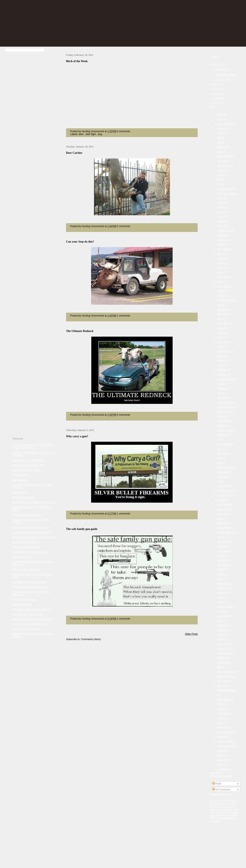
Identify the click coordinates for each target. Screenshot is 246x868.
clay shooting (225, 491)
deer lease (223, 509)
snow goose (224, 700)
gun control (224, 342)
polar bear (223, 644)
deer (81, 134)
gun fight (222, 560)
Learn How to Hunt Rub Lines (28, 465)
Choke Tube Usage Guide (26, 470)
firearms (222, 333)
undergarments (226, 746)
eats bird (222, 523)
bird (220, 282)
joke (220, 198)
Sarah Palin (224, 421)
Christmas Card (226, 407)
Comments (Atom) (91, 639)
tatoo (220, 723)
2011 (216, 85)
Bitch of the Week (77, 61)
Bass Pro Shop (226, 402)
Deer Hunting (20, 480)
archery (222, 170)
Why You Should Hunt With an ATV (31, 624)
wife (220, 254)
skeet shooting (226, 676)
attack (221, 175)
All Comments (221, 790)
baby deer (223, 277)
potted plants (225, 653)
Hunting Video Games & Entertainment (34, 537)
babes (221, 272)
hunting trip (224, 588)
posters (222, 360)
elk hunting (223, 528)
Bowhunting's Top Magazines (28, 460)
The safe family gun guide (82, 529)
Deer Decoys (19, 492)
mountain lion (225, 616)
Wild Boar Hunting (22, 557)
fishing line (223, 542)
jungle (221, 597)
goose (221, 556)
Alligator (222, 398)
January (221, 80)
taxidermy (223, 727)
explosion (223, 323)
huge (220, 579)
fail (219, 184)
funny (221, 226)
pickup (221, 634)
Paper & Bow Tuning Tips (26, 569)
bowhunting (224, 156)
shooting (222, 240)
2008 (216, 99)
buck (220, 133)
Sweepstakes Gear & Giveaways (30, 552)
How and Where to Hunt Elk (28, 614)
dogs (220, 519)
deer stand (223, 514)
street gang (224, 713)
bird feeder (223, 453)
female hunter (225, 189)
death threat (224, 504)
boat (220, 463)
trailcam (222, 737)
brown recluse (225, 467)
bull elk (221, 291)
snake (221, 207)
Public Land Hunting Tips (26, 547)
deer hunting (224, 124)
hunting (222, 147)
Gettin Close (224, 412)
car (219, 179)
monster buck (225, 607)
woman (222, 161)
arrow (221, 268)
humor (221, 347)
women (222, 212)
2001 (216, 103)
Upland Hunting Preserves (27, 629)
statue (221, 709)
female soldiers (226, 532)
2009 (216, 94)
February (221, 69)
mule (220, 621)
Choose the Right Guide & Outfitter (31, 532)
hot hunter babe (226, 193)
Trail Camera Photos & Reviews (30, 587)
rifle (220, 667)
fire (219, 537)
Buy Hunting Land (22, 604)
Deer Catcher (74, 153)
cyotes (221, 500)
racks (221, 365)
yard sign (223, 769)
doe (220, 319)
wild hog (222, 375)
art (219, 439)
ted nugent (223, 249)
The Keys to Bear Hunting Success (31, 609)
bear (220, 152)
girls (220, 337)
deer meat (223, 314)
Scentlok (222, 426)
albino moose (225, 430)
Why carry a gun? (77, 436)
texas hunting (225, 732)
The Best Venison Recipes (27, 515)
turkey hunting (225, 741)
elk (219, 138)
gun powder (224, 565)
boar (220, 458)
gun (220, 142)
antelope (222, 435)
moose (221, 129)
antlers (221, 263)
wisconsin (223, 760)
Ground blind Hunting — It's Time (30, 527)
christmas (223, 486)
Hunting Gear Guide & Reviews (29, 582)
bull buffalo (223, 472)
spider (221, 704)
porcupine (223, 648)
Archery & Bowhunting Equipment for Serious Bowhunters (33, 446)
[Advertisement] (29, 118)
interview (222, 593)
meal (220, 602)
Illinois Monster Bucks (24, 600)
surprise (222, 718)
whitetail (222, 370)
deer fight (91, 134)
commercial (224, 495)
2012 (216, 65)
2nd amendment (226, 379)
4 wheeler (223, 388)
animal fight (224, 166)
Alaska (221, 258)
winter (221, 755)
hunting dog (224, 583)
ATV (220, 393)
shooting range (226, 672)
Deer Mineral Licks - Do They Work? (32, 619)
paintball (222, 630)
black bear (223, 286)
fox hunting (224, 551)
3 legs (221, 384)
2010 (216, 89)
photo (221, 356)
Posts (217, 784)
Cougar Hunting (21, 475)
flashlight (222, 546)
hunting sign (224, 351)
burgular (222, 477)
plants (221, 639)
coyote (221, 305)
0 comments (123, 131)
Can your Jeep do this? (80, 242)
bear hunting (224, 444)
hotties (221, 574)
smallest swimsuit (227, 690)
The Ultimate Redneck (80, 331)
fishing (221, 221)
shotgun (222, 203)
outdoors (222, 625)
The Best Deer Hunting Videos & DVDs (34, 502)
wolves (221, 765)
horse (221, 569)
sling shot (223, 686)
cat (219, 481)
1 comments (123, 316)
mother (221, 611)
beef (220, 449)
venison (222, 750)
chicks (221, 296)
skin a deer (224, 681)
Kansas (222, 416)
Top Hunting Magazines (25, 542)
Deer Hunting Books (23, 497)
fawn (220, 328)
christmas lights (226, 300)
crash (221, 217)
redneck (222, 235)
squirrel (222, 244)
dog (100, 134)
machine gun (225, 231)
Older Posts (191, 634)
